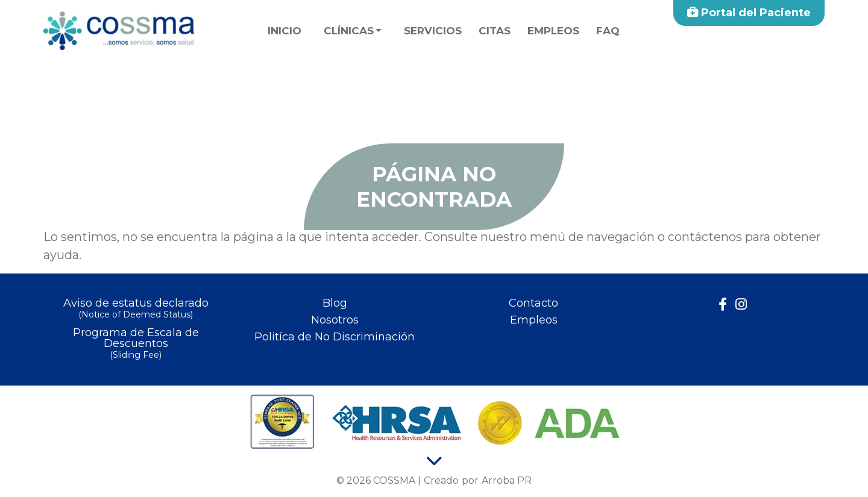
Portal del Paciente (749, 13)
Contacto (533, 303)
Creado (441, 480)
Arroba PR (507, 480)
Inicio (285, 31)
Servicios (433, 31)
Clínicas (349, 31)
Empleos (553, 31)
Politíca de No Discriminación (335, 337)
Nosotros (335, 320)
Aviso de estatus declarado (136, 309)
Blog (335, 303)
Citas (495, 31)
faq (608, 31)
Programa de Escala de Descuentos (136, 344)
